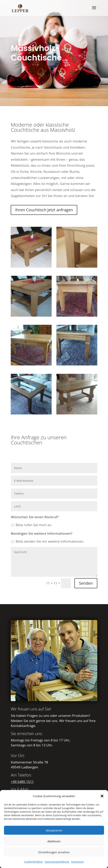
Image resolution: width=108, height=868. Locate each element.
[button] (102, 796)
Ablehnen (54, 841)
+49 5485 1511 (22, 782)
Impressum (78, 862)
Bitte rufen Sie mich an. (32, 525)
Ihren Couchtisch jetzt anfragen (44, 210)
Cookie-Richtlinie (33, 862)
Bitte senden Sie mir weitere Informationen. (48, 541)
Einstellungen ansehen (54, 852)
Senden (86, 583)
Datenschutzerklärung (57, 862)
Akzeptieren (54, 830)
